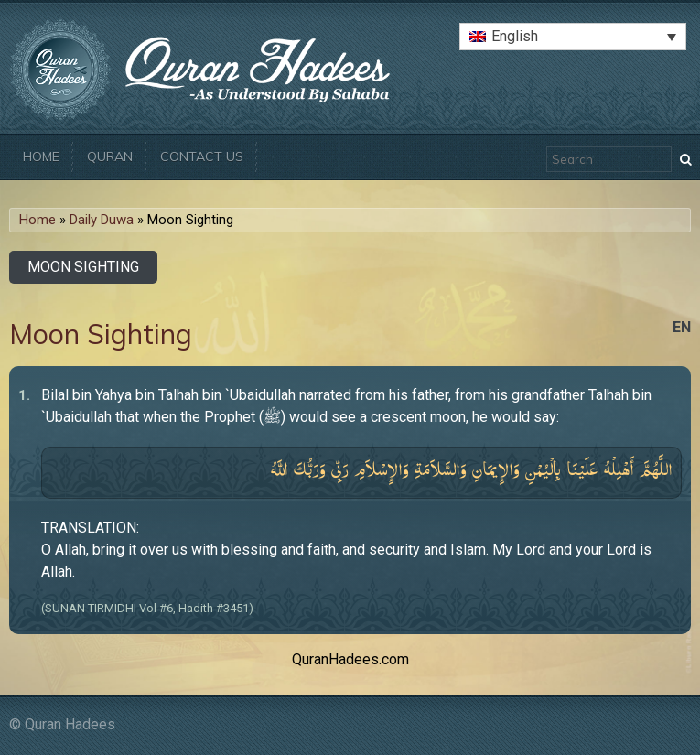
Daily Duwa (102, 220)
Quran (110, 156)
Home (41, 156)
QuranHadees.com (350, 659)
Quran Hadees (70, 724)
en (682, 327)
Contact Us (202, 156)
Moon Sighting (83, 267)
